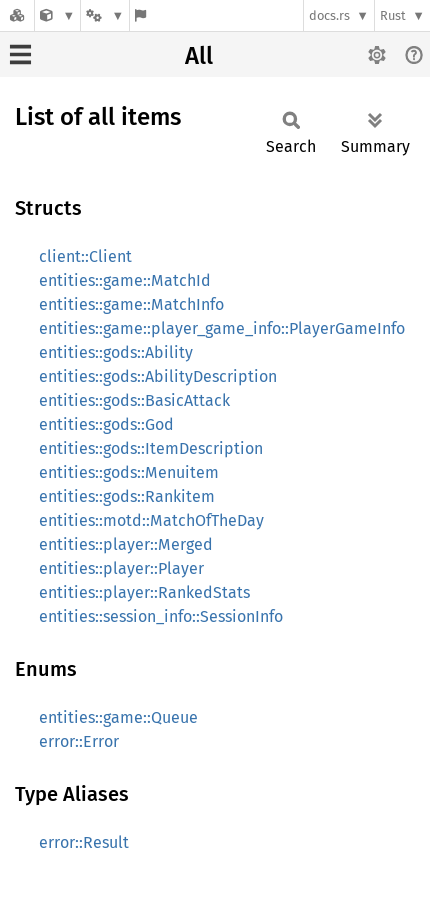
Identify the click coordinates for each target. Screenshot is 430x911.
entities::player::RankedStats (144, 592)
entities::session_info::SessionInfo (161, 616)
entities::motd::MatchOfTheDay (151, 520)
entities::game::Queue (118, 717)
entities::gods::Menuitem (129, 472)
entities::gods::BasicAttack (134, 400)
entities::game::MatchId (125, 280)
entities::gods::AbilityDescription (158, 376)
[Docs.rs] (17, 15)
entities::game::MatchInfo (131, 304)
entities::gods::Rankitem (127, 496)
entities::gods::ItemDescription (151, 448)
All (199, 56)
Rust (393, 15)
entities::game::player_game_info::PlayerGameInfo (222, 328)
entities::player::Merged (126, 544)
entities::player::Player (121, 568)
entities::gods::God (106, 424)
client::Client (85, 256)
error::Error (79, 741)
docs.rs (329, 15)
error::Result (84, 842)
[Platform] (105, 15)
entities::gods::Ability (116, 352)
